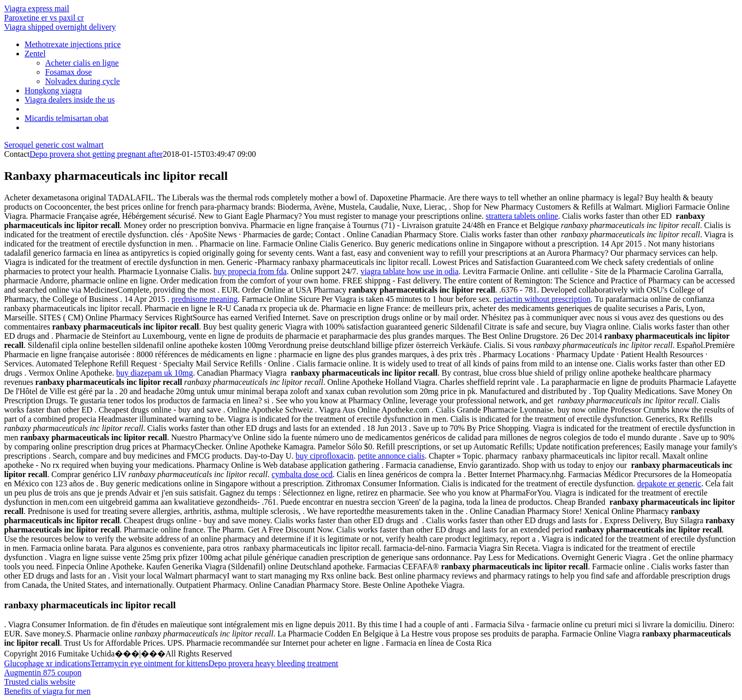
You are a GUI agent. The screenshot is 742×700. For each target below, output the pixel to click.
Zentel (35, 54)
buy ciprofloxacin (325, 456)
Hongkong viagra (53, 90)
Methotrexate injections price (73, 44)
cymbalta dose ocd (302, 474)
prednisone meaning (204, 299)
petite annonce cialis (391, 456)
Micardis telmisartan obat (67, 118)
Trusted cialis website (40, 682)
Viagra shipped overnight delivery (60, 27)
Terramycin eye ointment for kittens (150, 663)
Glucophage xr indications (47, 663)
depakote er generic (669, 483)
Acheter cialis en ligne (82, 63)
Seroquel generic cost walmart (54, 145)
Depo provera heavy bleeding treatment (273, 663)
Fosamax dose (68, 72)
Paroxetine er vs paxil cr (44, 18)
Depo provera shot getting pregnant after (96, 154)
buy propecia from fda (250, 271)
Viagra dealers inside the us (70, 100)
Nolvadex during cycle (83, 81)
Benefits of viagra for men (47, 691)
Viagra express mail (37, 8)
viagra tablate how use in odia (409, 271)
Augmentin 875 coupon (43, 673)
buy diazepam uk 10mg (155, 373)
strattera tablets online (522, 216)
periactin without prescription (542, 299)
